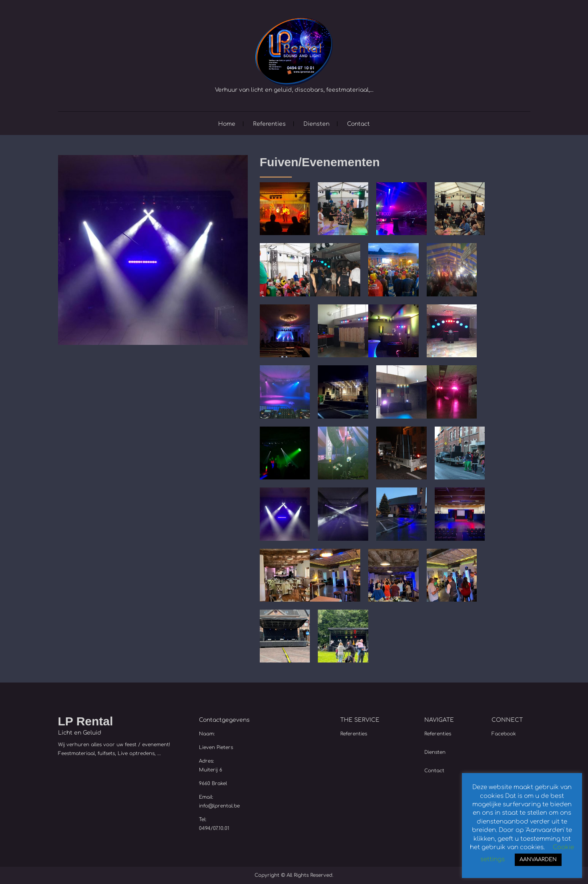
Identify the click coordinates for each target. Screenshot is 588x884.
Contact (358, 124)
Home (227, 124)
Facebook (504, 734)
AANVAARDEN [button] (538, 860)
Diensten (316, 124)
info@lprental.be (219, 806)
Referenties (269, 124)
